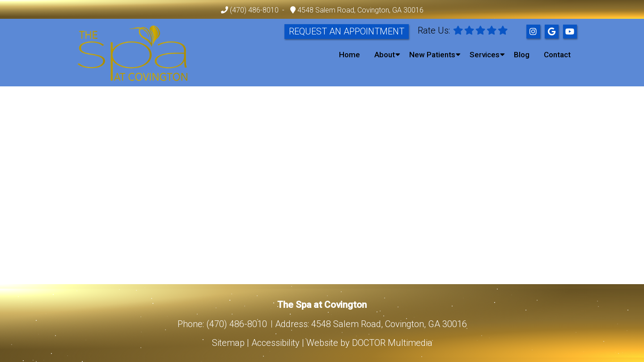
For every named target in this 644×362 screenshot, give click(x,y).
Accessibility (275, 343)
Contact (557, 55)
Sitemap (228, 343)
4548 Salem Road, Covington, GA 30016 (360, 10)
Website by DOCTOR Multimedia (369, 343)
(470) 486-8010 (254, 10)
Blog (522, 55)
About (385, 55)
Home (350, 55)
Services (485, 55)
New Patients (432, 55)
